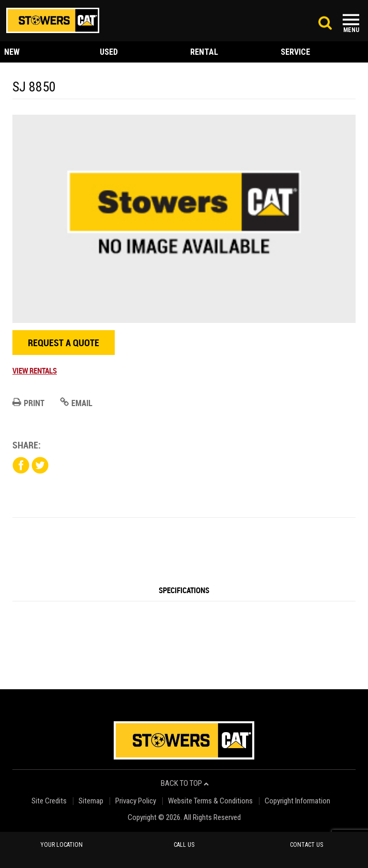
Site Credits (49, 801)
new (12, 52)
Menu (351, 30)
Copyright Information (297, 801)
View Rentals (35, 370)
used (109, 52)
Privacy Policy (136, 801)
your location (62, 845)
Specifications (184, 590)
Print (28, 403)
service (295, 52)
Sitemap (91, 801)
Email (76, 403)
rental (204, 52)
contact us (306, 845)
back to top (185, 784)
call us (184, 845)
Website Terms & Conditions (210, 801)
